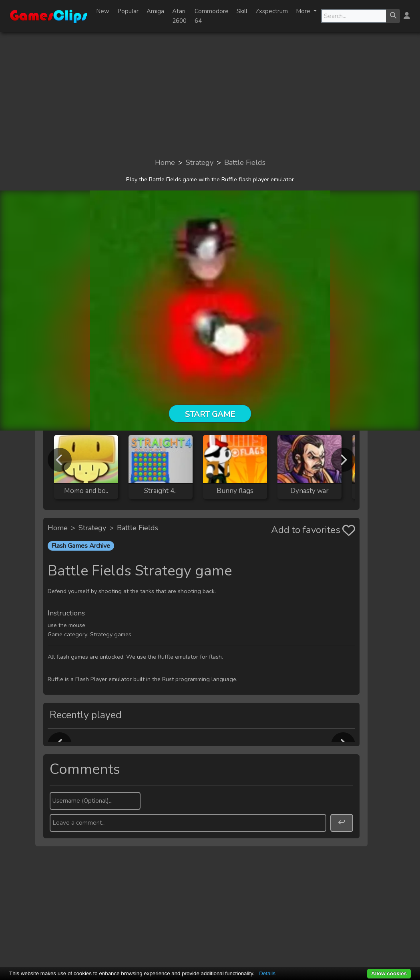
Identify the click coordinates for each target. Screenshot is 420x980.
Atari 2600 (179, 16)
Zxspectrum (272, 11)
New (103, 11)
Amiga (155, 11)
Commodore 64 (212, 16)
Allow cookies (389, 973)
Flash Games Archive (81, 546)
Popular (128, 11)
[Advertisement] (210, 94)
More (304, 11)
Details (267, 973)
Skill (242, 11)
